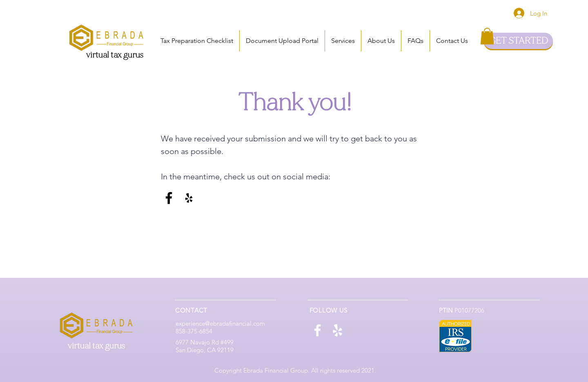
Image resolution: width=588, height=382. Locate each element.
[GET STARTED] (518, 41)
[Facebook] (169, 198)
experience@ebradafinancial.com (220, 323)
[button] (343, 41)
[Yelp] (189, 198)
